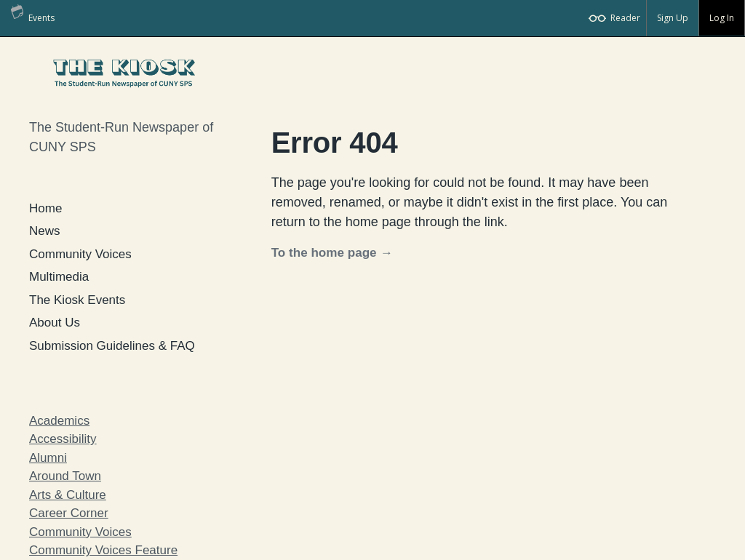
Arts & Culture (68, 495)
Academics (59, 421)
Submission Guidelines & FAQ (112, 346)
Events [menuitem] (33, 12)
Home (45, 208)
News (45, 231)
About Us (55, 323)
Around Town (65, 476)
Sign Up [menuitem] (673, 18)
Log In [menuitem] (722, 18)
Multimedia (59, 277)
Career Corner (69, 513)
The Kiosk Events (77, 300)
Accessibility (63, 439)
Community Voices (80, 254)
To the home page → (332, 253)
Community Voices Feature (103, 550)
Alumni (48, 458)
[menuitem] (615, 18)
